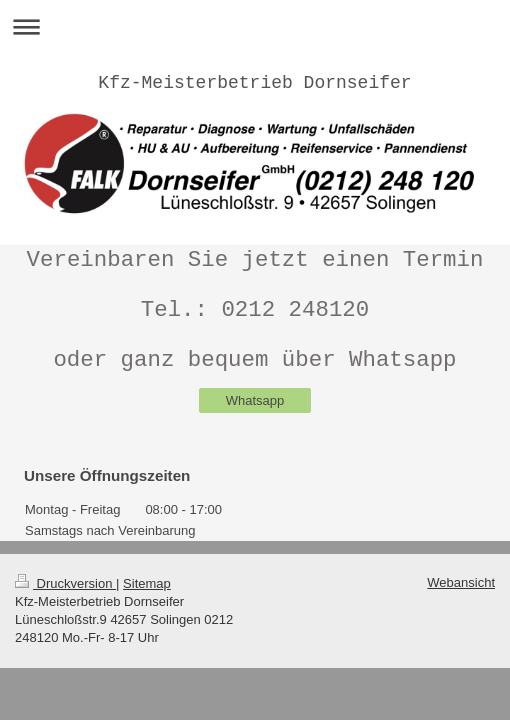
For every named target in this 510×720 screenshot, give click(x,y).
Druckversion (65, 583)
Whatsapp (255, 400)
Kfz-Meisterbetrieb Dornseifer (254, 83)
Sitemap (147, 583)
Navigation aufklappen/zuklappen (255, 26)
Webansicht (461, 582)
